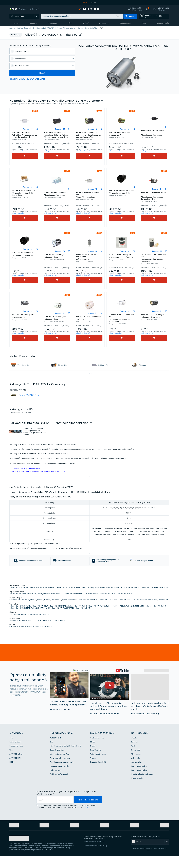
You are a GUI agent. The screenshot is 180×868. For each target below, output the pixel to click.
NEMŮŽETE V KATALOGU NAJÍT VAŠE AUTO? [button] (27, 79)
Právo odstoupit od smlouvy (60, 770)
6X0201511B (14, 638)
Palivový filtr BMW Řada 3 (78, 618)
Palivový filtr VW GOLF (40, 618)
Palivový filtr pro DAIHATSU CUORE (101, 599)
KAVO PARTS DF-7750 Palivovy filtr (154, 133)
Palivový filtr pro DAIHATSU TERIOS (22, 599)
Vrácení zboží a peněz (98, 766)
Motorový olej (126, 23)
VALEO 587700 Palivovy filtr (25, 316)
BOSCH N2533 (49, 632)
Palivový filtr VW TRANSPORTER (62, 620)
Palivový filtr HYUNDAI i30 (40, 620)
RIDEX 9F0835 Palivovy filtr (122, 134)
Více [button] (86, 819)
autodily (12, 28)
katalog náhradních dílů (26, 28)
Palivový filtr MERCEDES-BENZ (76, 605)
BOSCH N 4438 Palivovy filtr (57, 256)
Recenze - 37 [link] (125, 251)
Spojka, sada (135, 762)
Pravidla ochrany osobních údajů (62, 774)
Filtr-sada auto (56, 612)
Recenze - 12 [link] (60, 313)
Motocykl (33, 23)
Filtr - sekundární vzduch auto (147, 612)
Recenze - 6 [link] (157, 311)
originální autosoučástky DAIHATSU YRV (35, 626)
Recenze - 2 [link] (124, 129)
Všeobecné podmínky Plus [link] (59, 766)
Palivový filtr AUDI (94, 605)
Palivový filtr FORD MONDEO (136, 618)
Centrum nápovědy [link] (97, 750)
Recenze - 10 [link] (92, 189)
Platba (93, 754)
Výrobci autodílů (137, 790)
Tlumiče (134, 758)
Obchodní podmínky (57, 762)
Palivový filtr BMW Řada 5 (157, 618)
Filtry (144, 23)
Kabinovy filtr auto (44, 612)
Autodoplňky (104, 23)
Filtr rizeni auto (163, 612)
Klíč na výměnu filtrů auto (118, 612)
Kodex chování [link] (55, 782)
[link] (24, 9)
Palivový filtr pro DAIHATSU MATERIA (128, 599)
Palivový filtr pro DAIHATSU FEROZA (75, 599)
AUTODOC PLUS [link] (15, 770)
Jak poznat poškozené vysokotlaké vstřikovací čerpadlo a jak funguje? (39, 471)
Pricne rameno (136, 766)
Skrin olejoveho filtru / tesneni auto (95, 612)
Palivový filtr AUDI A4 (82, 620)
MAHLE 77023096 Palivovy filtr (89, 318)
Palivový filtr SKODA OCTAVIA (20, 618)
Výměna (93, 770)
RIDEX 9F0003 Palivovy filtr (25, 135)
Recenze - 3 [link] (157, 189)
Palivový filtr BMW (43, 605)
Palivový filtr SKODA (29, 605)
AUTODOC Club (56, 750)
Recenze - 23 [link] (157, 251)
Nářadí (86, 23)
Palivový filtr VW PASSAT (96, 618)
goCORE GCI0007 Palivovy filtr (25, 193)
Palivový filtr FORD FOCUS (116, 618)
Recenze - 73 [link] (60, 251)
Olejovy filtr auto (31, 612)
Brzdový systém (163, 23)
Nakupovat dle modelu (139, 782)
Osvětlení (134, 754)
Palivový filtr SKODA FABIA (58, 618)
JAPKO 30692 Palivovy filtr (25, 254)
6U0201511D (39, 638)
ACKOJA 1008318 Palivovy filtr (57, 194)
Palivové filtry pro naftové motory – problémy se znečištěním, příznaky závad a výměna (35, 432)
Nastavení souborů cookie (59, 778)
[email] (55, 812)
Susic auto (131, 612)
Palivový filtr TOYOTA (109, 605)
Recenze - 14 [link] (125, 311)
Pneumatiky (52, 23)
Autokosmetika (136, 774)
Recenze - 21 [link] (28, 311)
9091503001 (29, 638)
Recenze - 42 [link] (92, 129)
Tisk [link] (11, 762)
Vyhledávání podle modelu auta (142, 786)
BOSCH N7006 (26, 632)
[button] (135, 9)
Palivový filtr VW (15, 605)
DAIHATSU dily (15, 626)
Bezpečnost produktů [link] (98, 774)
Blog (51, 754)
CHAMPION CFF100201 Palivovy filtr (122, 318)
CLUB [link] (94, 3)
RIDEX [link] (12, 774)
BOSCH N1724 (15, 632)
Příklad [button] (117, 16)
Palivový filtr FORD (57, 605)
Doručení (94, 758)
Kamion (16, 23)
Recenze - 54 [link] (60, 129)
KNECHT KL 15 (60, 632)
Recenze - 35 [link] (28, 129)
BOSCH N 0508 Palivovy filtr (57, 318)
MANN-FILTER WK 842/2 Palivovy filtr (89, 257)
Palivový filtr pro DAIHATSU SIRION (48, 599)
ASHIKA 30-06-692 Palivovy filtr (122, 192)
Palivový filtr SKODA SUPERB (20, 620)
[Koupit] (25, 156)
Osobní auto (20, 16)
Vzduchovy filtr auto (17, 612)
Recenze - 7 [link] (92, 313)
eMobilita (134, 750)
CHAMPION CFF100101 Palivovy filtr (154, 258)
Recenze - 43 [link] (92, 251)
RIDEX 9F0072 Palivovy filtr (89, 135)
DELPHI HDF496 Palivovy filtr (122, 256)
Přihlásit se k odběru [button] (88, 812)
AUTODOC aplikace (16, 766)
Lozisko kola (135, 770)
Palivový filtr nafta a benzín (66, 28)
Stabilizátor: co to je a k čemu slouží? (26, 468)
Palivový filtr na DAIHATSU (88, 28)
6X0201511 (48, 638)
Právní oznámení (15, 754)
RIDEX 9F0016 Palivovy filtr (57, 135)
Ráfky (70, 23)
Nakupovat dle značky (139, 778)
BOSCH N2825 (37, 632)
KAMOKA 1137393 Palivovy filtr (154, 316)
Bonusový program (16, 758)
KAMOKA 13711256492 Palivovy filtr (154, 196)
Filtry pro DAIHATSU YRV (45, 28)
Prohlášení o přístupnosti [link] (59, 786)
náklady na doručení (18, 151)
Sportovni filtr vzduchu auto (72, 612)
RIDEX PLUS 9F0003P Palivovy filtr (89, 195)
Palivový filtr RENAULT (125, 605)
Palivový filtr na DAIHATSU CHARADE (155, 599)
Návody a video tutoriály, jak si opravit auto (65, 758)
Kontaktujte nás (96, 762)
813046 (21, 638)
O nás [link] (12, 750)
